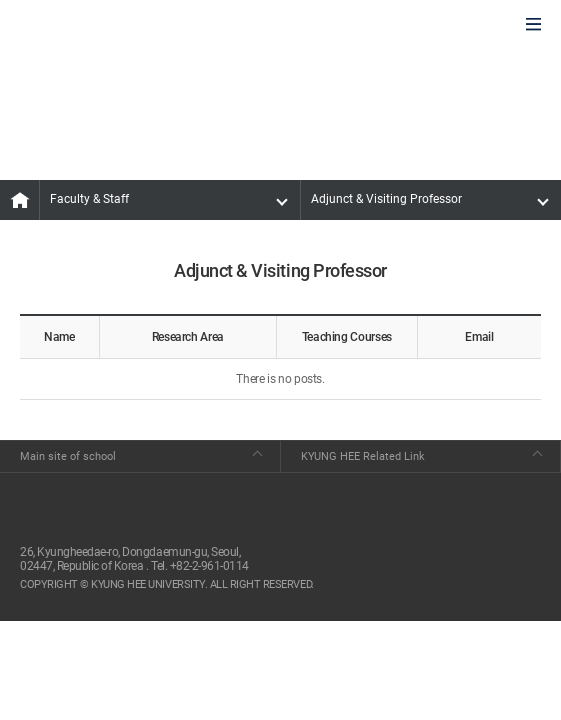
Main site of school (68, 456)
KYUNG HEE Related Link (363, 456)
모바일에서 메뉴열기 (533, 25)
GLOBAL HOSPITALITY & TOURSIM (121, 26)
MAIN (20, 200)
